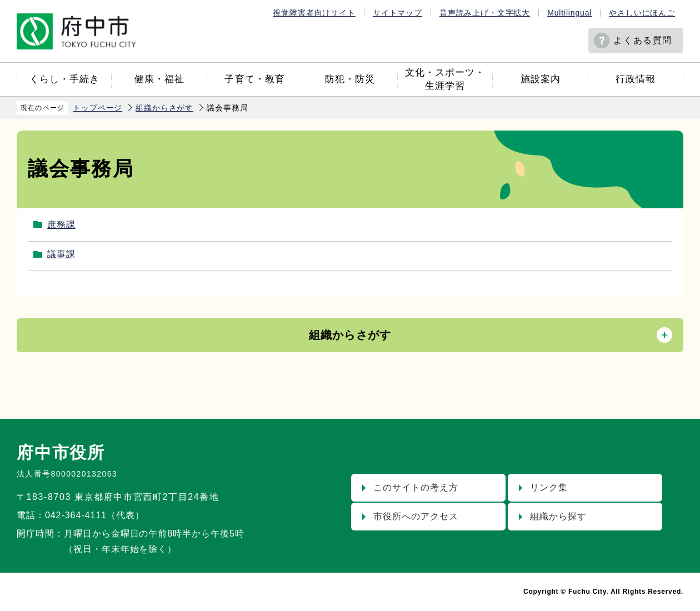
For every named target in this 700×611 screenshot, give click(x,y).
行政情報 (636, 79)
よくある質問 (643, 40)
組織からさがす (164, 108)
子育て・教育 (254, 79)
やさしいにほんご (642, 13)
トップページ (97, 108)
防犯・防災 (350, 79)
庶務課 (61, 225)
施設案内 (541, 79)
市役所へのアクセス (416, 516)
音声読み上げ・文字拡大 (485, 13)
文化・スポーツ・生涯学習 (445, 79)
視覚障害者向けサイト (314, 13)
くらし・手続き (64, 79)
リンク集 (549, 487)
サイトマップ (397, 13)
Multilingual (569, 13)
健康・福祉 (159, 79)
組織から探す (558, 516)
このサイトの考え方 (416, 487)
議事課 (61, 254)
